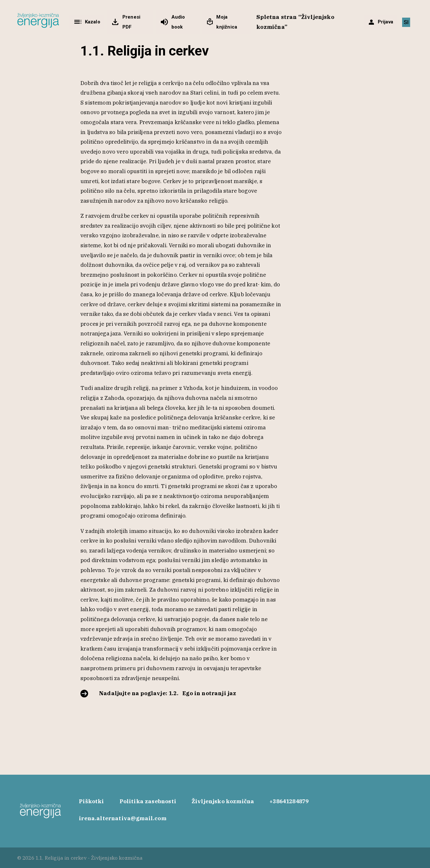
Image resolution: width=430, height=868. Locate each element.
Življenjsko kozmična (223, 801)
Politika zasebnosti (148, 801)
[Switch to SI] (406, 22)
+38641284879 (289, 801)
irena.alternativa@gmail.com (123, 818)
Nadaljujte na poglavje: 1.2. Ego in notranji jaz (168, 693)
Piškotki (91, 801)
